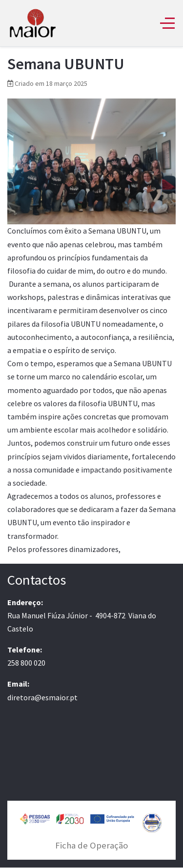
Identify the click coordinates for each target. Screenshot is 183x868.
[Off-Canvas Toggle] (167, 23)
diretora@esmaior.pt (42, 697)
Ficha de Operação (91, 845)
